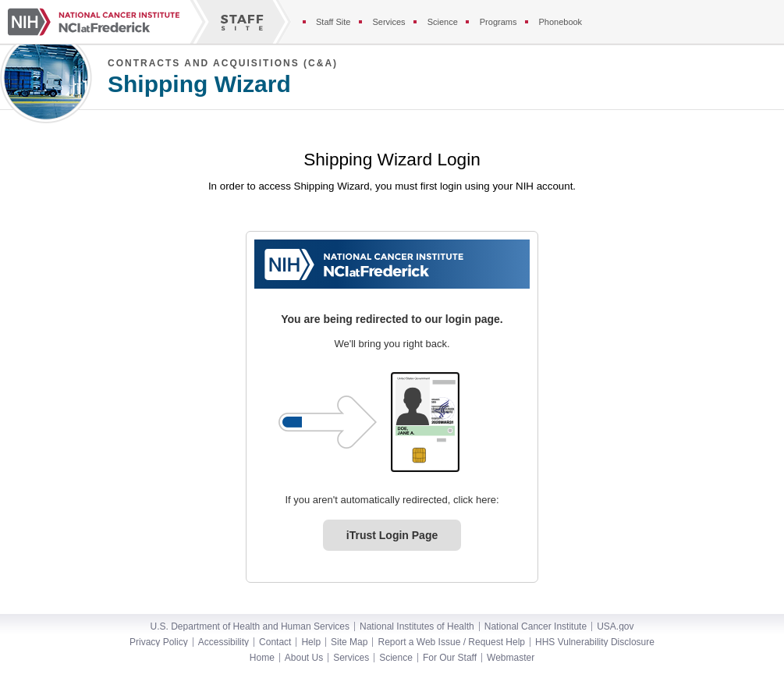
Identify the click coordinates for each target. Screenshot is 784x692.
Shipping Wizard (199, 84)
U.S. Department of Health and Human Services (250, 626)
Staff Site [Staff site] (333, 22)
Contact (275, 642)
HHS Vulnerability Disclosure (595, 642)
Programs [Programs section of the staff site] (498, 22)
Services (351, 658)
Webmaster (511, 658)
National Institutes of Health (417, 626)
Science (396, 658)
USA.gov (615, 626)
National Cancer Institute (536, 626)
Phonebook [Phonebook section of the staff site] (560, 22)
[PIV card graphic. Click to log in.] (425, 422)
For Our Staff (450, 658)
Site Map (349, 642)
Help (311, 642)
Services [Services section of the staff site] (388, 22)
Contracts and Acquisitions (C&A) (223, 63)
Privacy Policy (159, 642)
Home (262, 658)
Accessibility (223, 642)
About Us (304, 658)
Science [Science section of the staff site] (443, 22)
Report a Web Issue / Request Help (451, 642)
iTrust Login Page (392, 535)
